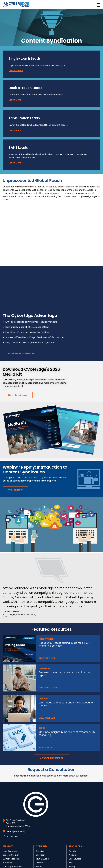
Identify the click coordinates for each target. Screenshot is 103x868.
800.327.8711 (11, 837)
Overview (40, 851)
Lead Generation (10, 851)
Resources (75, 846)
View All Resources (51, 758)
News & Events (42, 859)
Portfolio (73, 851)
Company (41, 846)
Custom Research (11, 859)
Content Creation (11, 855)
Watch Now (15, 490)
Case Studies (75, 859)
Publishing (7, 863)
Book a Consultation (21, 353)
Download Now (18, 395)
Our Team (41, 855)
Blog (71, 863)
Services (8, 846)
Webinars (73, 855)
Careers (39, 863)
